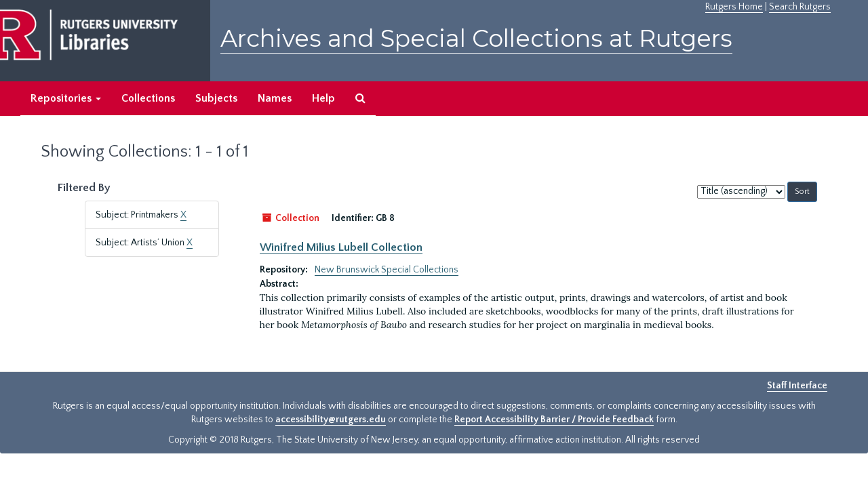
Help (323, 98)
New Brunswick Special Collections (387, 270)
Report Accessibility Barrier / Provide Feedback (554, 420)
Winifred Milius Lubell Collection (341, 247)
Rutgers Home (734, 7)
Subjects (216, 98)
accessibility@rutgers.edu (331, 420)
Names (275, 98)
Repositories (66, 98)
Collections (148, 98)
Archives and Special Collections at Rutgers (476, 38)
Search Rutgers (800, 7)
